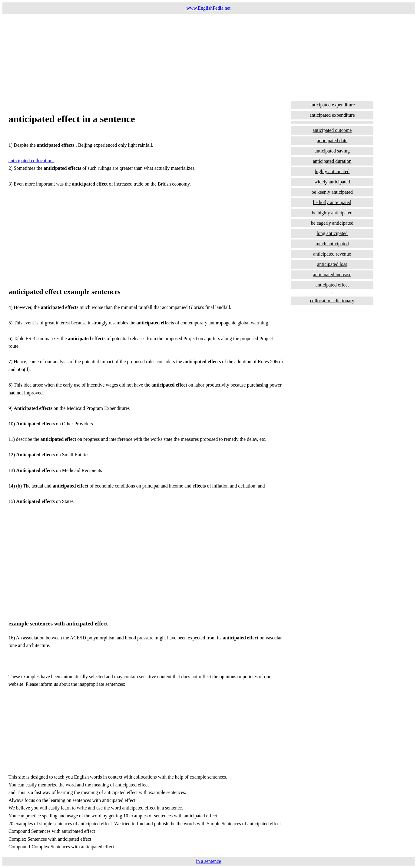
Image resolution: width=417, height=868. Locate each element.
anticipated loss (332, 264)
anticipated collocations (31, 161)
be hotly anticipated (332, 202)
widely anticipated (332, 182)
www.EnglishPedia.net (209, 8)
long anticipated (332, 233)
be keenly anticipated (332, 192)
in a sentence (208, 861)
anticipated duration (332, 161)
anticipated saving (332, 151)
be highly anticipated (332, 213)
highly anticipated (332, 171)
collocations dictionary (332, 301)
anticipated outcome (332, 130)
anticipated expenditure (332, 105)
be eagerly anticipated (332, 223)
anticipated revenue (332, 254)
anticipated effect (332, 285)
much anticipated (332, 244)
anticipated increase (332, 275)
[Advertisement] (184, 56)
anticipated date (332, 141)
